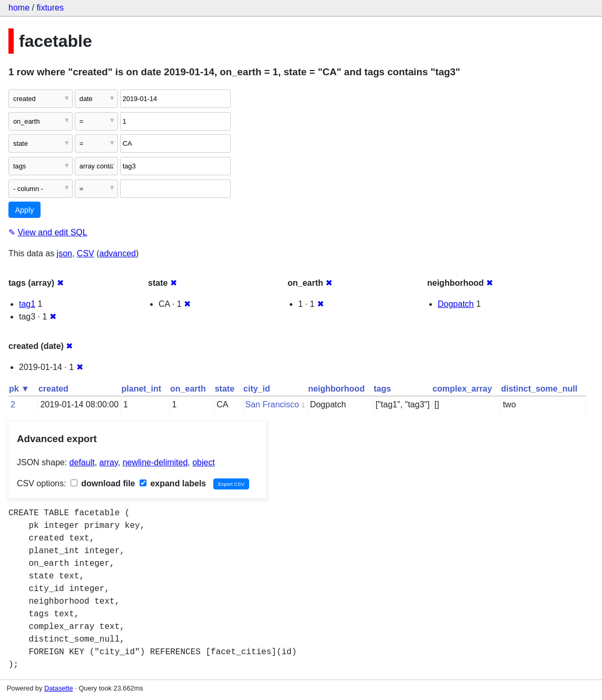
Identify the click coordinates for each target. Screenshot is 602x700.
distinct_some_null (539, 389)
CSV (86, 253)
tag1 (27, 304)
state (225, 389)
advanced (118, 253)
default (82, 462)
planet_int (142, 389)
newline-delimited (155, 462)
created (53, 389)
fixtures (50, 8)
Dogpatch (456, 304)
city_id (257, 389)
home (19, 8)
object (204, 462)
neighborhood (337, 389)
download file (103, 483)
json (65, 253)
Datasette (59, 688)
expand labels (173, 483)
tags (382, 389)
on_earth (188, 389)
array (109, 462)
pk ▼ (19, 389)
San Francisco (272, 404)
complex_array (462, 389)
